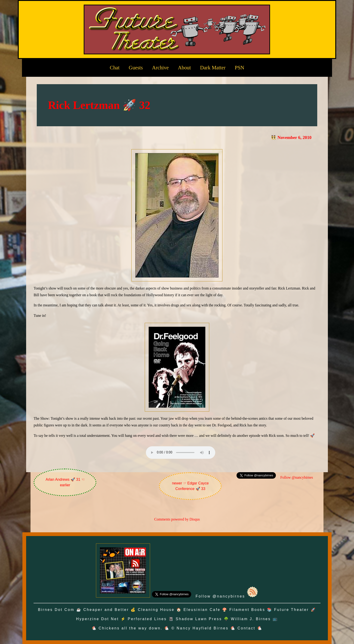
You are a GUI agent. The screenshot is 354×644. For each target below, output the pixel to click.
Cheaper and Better (106, 610)
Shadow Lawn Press (199, 619)
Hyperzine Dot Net (97, 619)
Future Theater (292, 610)
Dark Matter (213, 68)
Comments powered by (177, 519)
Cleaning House (156, 610)
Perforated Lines (147, 619)
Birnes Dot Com (56, 610)
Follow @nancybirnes (297, 477)
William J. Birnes (251, 619)
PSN (239, 68)
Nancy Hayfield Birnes (203, 628)
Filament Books (247, 610)
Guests (136, 68)
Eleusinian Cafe (202, 610)
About (185, 68)
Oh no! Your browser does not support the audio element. (181, 453)
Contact (246, 628)
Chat (115, 68)
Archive (160, 68)
